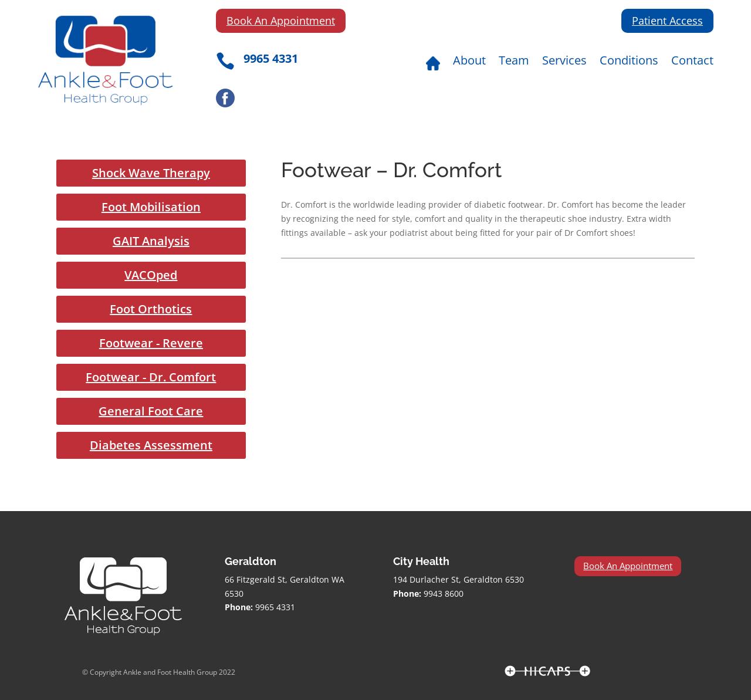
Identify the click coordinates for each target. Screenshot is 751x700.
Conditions (629, 62)
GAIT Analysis (151, 241)
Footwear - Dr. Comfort (151, 377)
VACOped (151, 275)
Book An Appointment (281, 21)
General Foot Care (151, 411)
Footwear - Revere (151, 343)
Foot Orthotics (151, 309)
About (469, 62)
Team (514, 62)
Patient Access (667, 21)
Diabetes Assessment (151, 445)
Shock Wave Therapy (151, 173)
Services (564, 62)
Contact (692, 62)
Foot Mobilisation (151, 207)
